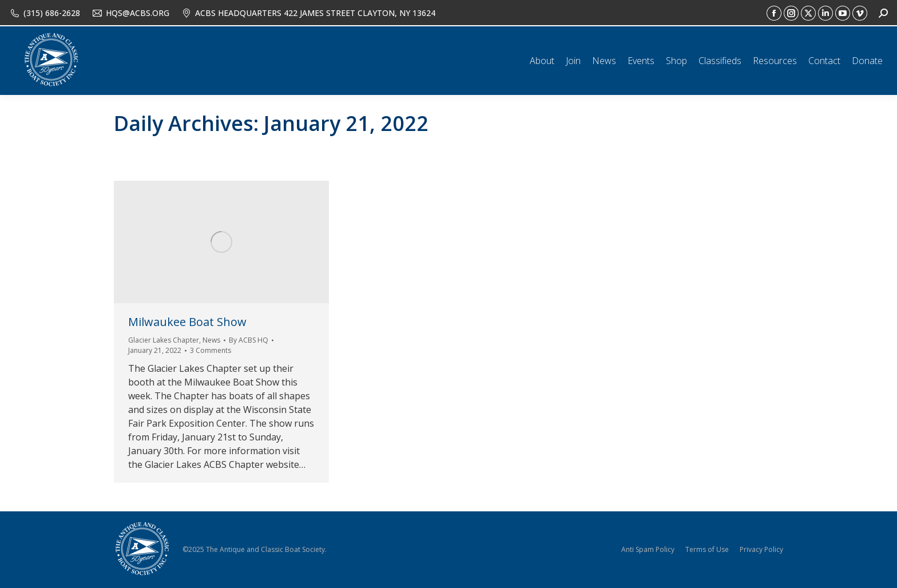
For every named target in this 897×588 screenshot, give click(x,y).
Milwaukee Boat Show (187, 322)
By (249, 340)
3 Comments (211, 350)
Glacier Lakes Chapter (164, 340)
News (211, 340)
